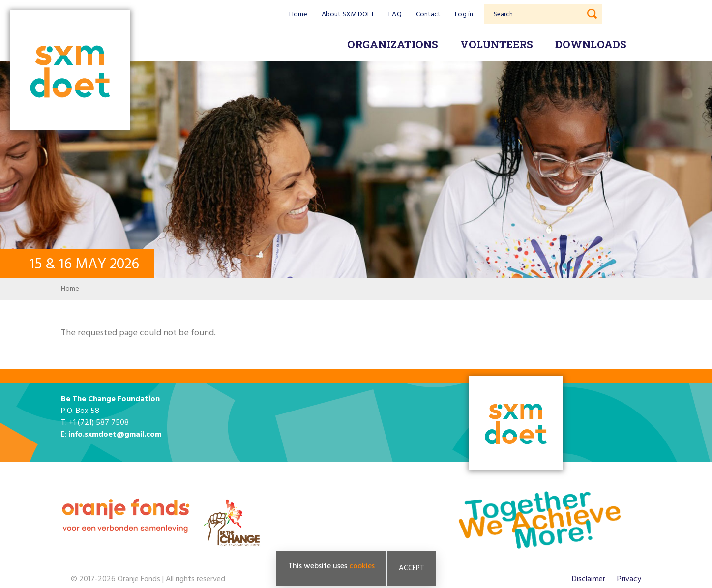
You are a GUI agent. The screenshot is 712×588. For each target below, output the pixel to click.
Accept (412, 568)
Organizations (393, 44)
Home (298, 15)
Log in (464, 15)
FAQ (395, 15)
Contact (429, 15)
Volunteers (497, 44)
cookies (362, 566)
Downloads (591, 44)
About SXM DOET (348, 15)
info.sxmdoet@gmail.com (115, 435)
